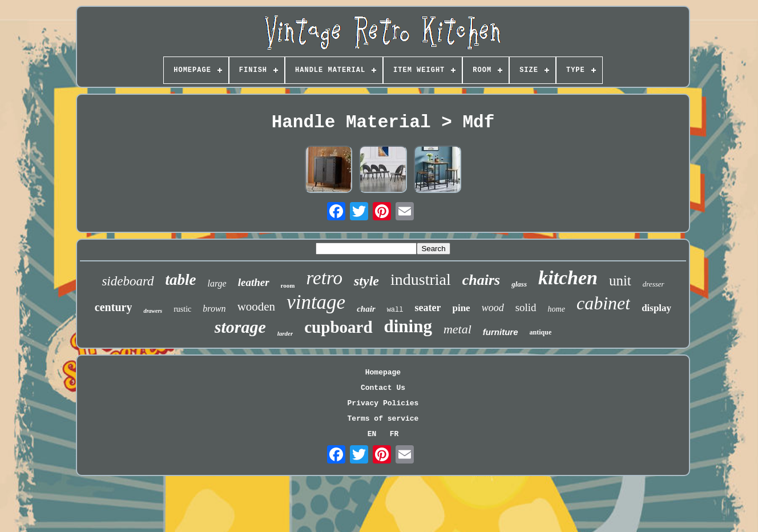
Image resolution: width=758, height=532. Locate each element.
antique (541, 332)
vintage (316, 302)
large (217, 283)
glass (519, 284)
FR (394, 434)
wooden (257, 307)
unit (620, 281)
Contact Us (383, 388)
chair (366, 309)
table (181, 280)
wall (395, 310)
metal (457, 329)
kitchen (568, 278)
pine (461, 308)
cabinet (603, 303)
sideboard (128, 281)
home (557, 309)
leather (254, 282)
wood (493, 308)
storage (240, 327)
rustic (182, 309)
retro (324, 278)
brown (214, 309)
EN (372, 434)
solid (526, 307)
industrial (421, 279)
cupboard (338, 327)
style (366, 281)
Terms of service (383, 419)
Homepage (383, 372)
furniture (501, 332)
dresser (654, 284)
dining (408, 326)
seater (428, 308)
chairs (481, 280)
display (656, 308)
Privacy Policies (383, 403)
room (288, 285)
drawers (153, 311)
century (114, 307)
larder (285, 333)
